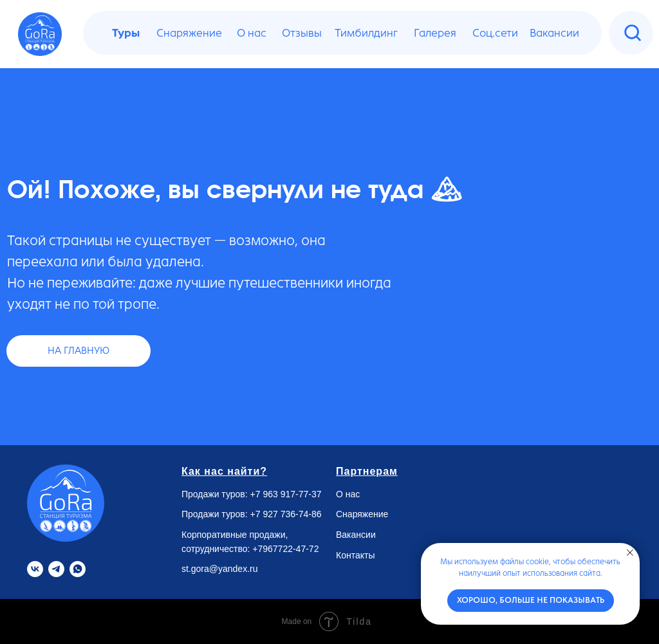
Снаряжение (362, 514)
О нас (348, 494)
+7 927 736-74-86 (286, 514)
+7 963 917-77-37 (286, 494)
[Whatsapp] (78, 569)
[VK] (35, 569)
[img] (633, 33)
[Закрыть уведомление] (630, 553)
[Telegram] (56, 569)
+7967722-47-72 (285, 549)
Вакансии (356, 535)
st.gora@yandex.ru (220, 569)
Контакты (355, 555)
